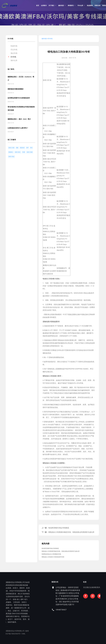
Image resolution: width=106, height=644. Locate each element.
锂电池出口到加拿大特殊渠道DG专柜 (53, 557)
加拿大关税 (11, 148)
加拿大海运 (11, 157)
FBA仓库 (80, 5)
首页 (38, 5)
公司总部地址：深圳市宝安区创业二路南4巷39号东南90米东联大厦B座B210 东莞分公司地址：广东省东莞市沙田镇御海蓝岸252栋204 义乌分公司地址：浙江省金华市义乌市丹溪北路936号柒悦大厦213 (88, 596)
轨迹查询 (90, 5)
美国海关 (22, 148)
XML (14, 634)
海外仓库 (14, 60)
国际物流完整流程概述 (16, 89)
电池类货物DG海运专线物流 (59, 528)
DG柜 (24, 152)
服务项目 (61, 5)
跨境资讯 (71, 5)
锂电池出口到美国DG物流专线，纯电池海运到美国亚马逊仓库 (71, 532)
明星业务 (98, 5)
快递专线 (14, 46)
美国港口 (11, 152)
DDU (31, 148)
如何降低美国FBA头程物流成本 (19, 98)
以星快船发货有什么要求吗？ (18, 128)
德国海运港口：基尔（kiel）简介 (19, 119)
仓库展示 (44, 5)
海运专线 (14, 53)
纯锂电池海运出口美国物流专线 (51, 554)
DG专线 (13, 57)
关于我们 (51, 5)
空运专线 (14, 50)
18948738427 (82, 610)
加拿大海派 (30, 152)
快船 (17, 148)
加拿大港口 (18, 152)
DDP (27, 148)
